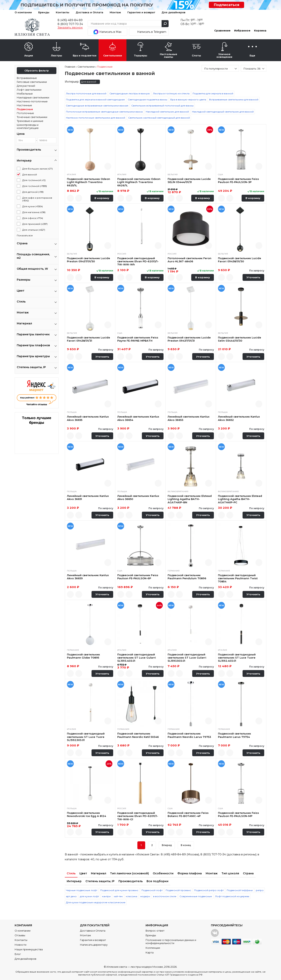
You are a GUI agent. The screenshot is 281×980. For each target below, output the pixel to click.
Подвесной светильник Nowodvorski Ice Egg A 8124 (86, 814)
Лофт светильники (29, 90)
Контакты (63, 12)
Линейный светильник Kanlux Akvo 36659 (88, 577)
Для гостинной (34, 180)
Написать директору (94, 945)
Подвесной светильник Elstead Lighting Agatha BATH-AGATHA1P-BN (190, 499)
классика (132, 896)
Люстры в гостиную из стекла (171, 93)
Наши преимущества (29, 949)
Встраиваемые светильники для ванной (234, 100)
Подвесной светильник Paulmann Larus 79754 (234, 735)
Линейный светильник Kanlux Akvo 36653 (189, 418)
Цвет (83, 873)
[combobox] (220, 68)
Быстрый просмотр (108, 166)
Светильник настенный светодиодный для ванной (159, 118)
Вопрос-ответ (155, 931)
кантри (106, 896)
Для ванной (30, 174)
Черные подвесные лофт (82, 890)
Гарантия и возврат (141, 12)
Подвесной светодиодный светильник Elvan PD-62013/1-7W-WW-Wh (138, 261)
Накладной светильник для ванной (167, 112)
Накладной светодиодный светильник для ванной (223, 112)
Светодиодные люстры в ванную (130, 93)
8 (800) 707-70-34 (70, 24)
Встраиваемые (27, 78)
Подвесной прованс (178, 890)
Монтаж (115, 12)
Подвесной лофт (152, 890)
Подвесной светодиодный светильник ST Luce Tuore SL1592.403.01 (237, 658)
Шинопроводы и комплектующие (28, 126)
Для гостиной (35, 186)
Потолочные (25, 113)
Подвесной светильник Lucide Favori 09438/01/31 (88, 339)
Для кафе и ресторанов (37, 199)
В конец (186, 845)
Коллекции (153, 948)
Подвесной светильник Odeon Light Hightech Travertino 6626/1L (139, 182)
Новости (20, 945)
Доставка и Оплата (89, 12)
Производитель (131, 881)
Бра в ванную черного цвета (188, 100)
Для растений (26, 86)
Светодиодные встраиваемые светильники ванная (97, 106)
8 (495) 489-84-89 (70, 20)
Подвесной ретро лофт (209, 890)
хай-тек (118, 896)
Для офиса (33, 218)
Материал (99, 873)
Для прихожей (35, 224)
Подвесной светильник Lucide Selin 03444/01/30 (240, 339)
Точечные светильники (32, 117)
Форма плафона (190, 873)
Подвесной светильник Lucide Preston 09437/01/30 (88, 260)
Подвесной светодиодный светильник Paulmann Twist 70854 (238, 578)
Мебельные (25, 94)
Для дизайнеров (173, 12)
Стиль (71, 873)
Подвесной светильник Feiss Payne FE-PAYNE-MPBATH (138, 339)
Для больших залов (37, 169)
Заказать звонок (70, 28)
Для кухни (32, 206)
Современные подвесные (196, 896)
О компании (23, 12)
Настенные (24, 105)
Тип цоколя (230, 873)
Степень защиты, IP (100, 881)
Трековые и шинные (30, 121)
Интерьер (74, 881)
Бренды (44, 12)
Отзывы (20, 935)
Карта (150, 952)
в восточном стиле (165, 896)
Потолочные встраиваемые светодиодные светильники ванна (104, 112)
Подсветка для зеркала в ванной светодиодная (95, 100)
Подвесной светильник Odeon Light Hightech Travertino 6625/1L (88, 182)
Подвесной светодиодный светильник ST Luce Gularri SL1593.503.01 (187, 658)
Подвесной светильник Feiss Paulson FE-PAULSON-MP (238, 814)
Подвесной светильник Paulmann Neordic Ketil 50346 (138, 735)
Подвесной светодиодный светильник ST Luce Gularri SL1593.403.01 (137, 658)
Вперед (167, 845)
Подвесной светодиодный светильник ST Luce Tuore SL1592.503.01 (86, 737)
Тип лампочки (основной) (129, 873)
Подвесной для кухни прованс (119, 890)
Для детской (33, 192)
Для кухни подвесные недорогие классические (96, 902)
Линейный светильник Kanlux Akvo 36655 (88, 418)
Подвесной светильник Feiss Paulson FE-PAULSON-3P (238, 180)
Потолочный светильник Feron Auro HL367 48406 (189, 260)
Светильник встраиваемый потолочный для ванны (162, 106)
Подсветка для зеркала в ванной (213, 93)
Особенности (163, 873)
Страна (248, 873)
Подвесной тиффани (240, 890)
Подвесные (25, 109)
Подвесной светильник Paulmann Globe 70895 (83, 656)
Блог (18, 954)
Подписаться (226, 5)
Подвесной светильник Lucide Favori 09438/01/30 (240, 260)
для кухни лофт (89, 896)
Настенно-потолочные (32, 101)
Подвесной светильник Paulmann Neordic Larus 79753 (189, 735)
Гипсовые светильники (32, 82)
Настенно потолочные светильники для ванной (96, 118)
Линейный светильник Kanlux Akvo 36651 (88, 497)
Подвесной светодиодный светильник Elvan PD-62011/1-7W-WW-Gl (138, 816)
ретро (260, 890)
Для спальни (34, 230)
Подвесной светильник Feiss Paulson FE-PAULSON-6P (138, 577)
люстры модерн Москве (147, 967)
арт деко (71, 896)
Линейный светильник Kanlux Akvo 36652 (239, 418)
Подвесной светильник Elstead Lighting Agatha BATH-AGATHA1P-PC (240, 499)
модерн (145, 896)
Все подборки (157, 881)
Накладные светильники (33, 97)
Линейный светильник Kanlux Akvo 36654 (138, 418)
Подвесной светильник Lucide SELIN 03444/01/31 (189, 180)
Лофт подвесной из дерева (232, 896)
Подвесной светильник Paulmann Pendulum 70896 (187, 577)
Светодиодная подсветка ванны (148, 100)
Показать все (25, 235)
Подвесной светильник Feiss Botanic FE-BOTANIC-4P (188, 814)
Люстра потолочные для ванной (86, 93)
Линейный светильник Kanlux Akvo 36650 (138, 497)
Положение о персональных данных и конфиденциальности (171, 942)
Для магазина (34, 212)
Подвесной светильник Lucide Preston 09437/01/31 (189, 339)
